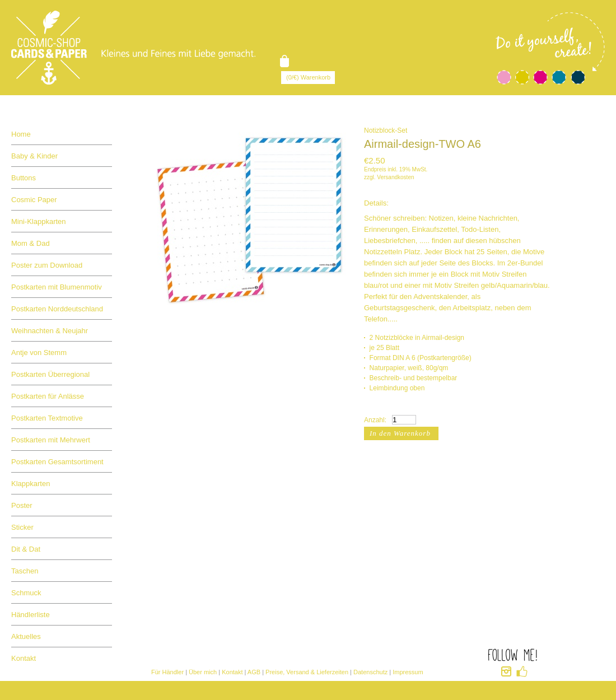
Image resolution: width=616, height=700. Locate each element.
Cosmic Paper (34, 200)
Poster (22, 505)
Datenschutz (370, 672)
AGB (254, 672)
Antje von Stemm (39, 353)
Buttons (24, 178)
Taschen (25, 571)
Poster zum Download (47, 265)
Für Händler (167, 672)
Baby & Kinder (34, 156)
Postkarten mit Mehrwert (51, 440)
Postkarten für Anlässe (48, 396)
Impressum (408, 672)
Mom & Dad (31, 243)
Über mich (203, 672)
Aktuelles (26, 636)
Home (21, 134)
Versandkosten (395, 177)
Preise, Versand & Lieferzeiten (307, 672)
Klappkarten (31, 484)
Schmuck (26, 593)
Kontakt (24, 658)
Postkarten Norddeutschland (57, 309)
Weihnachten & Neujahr (50, 331)
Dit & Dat (26, 549)
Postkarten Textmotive (47, 418)
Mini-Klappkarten (39, 221)
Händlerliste (31, 615)
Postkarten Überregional (50, 374)
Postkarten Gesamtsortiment (57, 462)
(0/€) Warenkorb (308, 77)
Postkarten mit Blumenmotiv (57, 287)
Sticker (22, 527)
